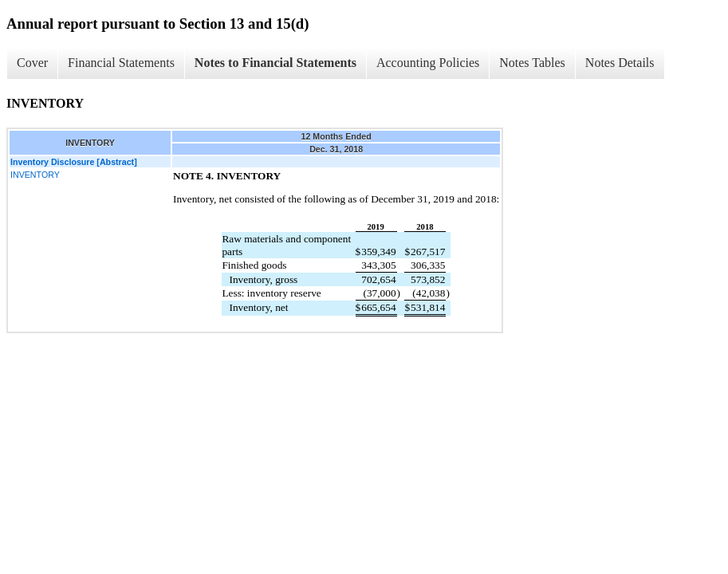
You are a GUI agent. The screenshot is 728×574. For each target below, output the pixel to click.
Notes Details (620, 63)
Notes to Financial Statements (275, 63)
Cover (32, 63)
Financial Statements (121, 63)
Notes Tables (532, 63)
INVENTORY (35, 175)
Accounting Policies (428, 63)
